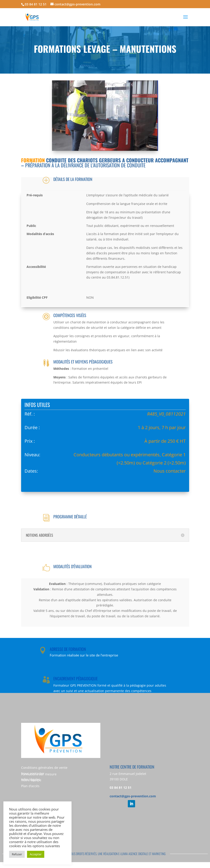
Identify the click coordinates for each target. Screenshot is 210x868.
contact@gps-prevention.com (133, 796)
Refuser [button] (17, 854)
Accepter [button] (36, 854)
